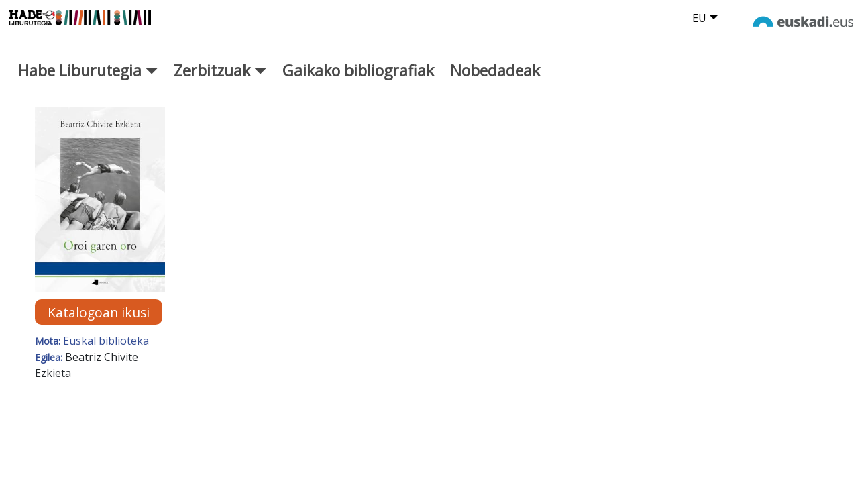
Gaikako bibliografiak (358, 80)
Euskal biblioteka (106, 351)
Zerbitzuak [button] (220, 80)
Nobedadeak (495, 80)
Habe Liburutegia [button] (88, 80)
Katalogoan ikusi (99, 322)
